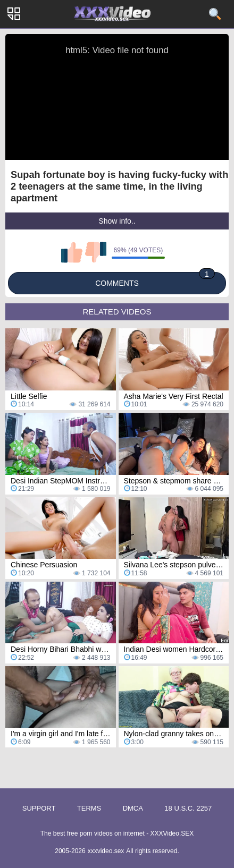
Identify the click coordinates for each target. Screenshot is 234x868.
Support (39, 808)
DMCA (133, 808)
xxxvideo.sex (106, 851)
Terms (89, 808)
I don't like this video (96, 252)
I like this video (72, 252)
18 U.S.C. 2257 (188, 808)
